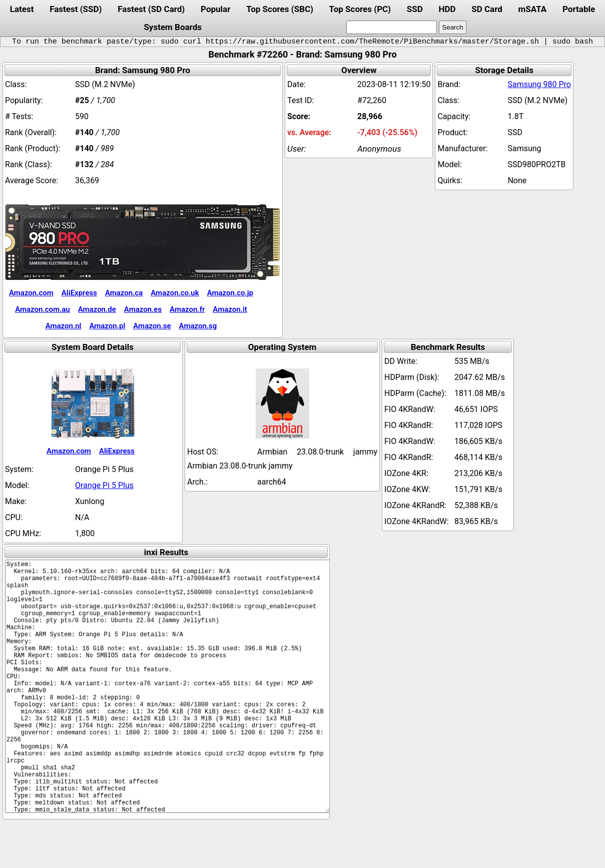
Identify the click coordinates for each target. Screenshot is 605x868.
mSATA (533, 9)
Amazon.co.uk (175, 293)
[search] (392, 27)
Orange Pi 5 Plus (104, 485)
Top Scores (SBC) (280, 9)
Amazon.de (97, 309)
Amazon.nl (64, 326)
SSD (415, 9)
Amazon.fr (187, 309)
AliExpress (79, 293)
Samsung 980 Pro (539, 84)
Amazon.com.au (43, 309)
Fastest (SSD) (76, 9)
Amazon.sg (198, 326)
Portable (579, 9)
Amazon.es (143, 309)
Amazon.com (31, 293)
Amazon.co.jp (230, 293)
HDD (447, 9)
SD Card (487, 9)
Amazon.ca (124, 293)
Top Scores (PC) (360, 9)
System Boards (173, 27)
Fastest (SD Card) (151, 9)
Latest (22, 9)
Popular (215, 9)
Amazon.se (152, 326)
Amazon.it (230, 309)
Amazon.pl (107, 326)
